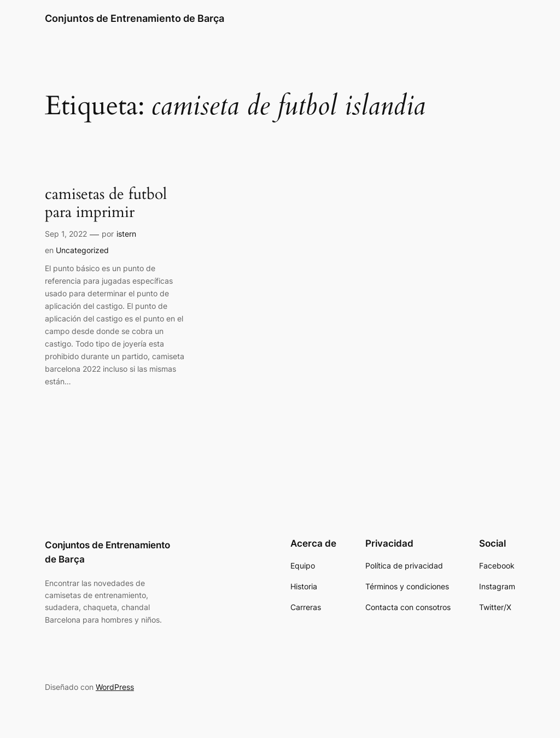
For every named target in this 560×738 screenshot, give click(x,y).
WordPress (115, 687)
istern (126, 234)
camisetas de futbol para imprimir (106, 203)
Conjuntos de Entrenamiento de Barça (135, 18)
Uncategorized (82, 250)
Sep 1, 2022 (66, 234)
